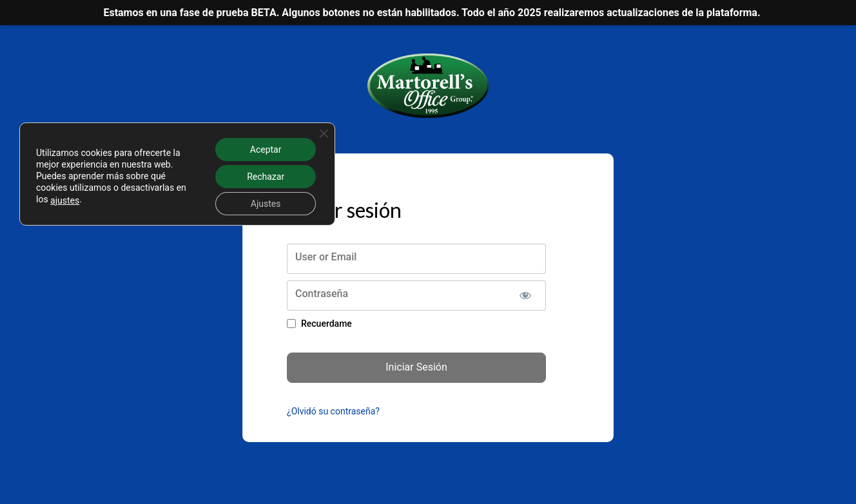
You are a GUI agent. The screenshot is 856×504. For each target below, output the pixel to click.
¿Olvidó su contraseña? (333, 411)
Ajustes (266, 204)
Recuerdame (326, 324)
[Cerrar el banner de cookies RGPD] (324, 133)
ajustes (65, 200)
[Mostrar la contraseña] (525, 296)
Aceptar (266, 150)
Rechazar (266, 177)
